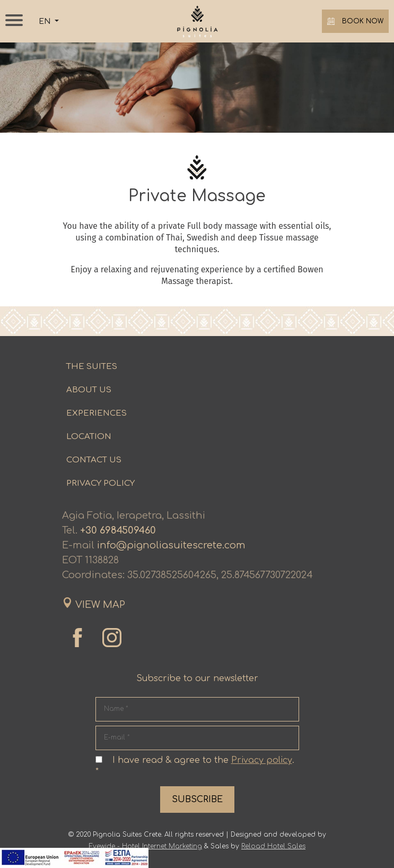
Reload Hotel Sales (273, 846)
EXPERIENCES (97, 413)
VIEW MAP (100, 605)
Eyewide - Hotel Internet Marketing (145, 846)
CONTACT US (94, 460)
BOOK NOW (355, 21)
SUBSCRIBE (197, 800)
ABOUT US (89, 390)
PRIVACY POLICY (100, 483)
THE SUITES (92, 367)
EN (46, 22)
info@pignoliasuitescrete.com (171, 545)
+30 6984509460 (118, 530)
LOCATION (89, 437)
